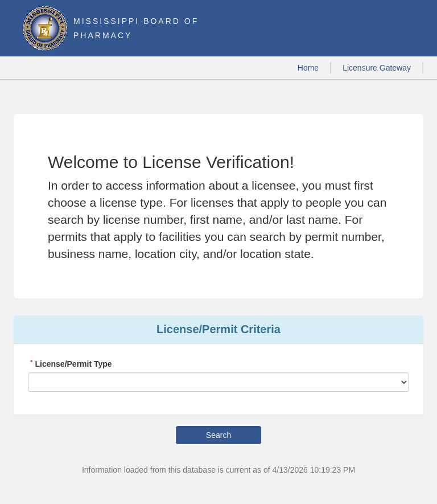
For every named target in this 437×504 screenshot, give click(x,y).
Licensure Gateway (377, 68)
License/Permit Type (70, 364)
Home (308, 68)
